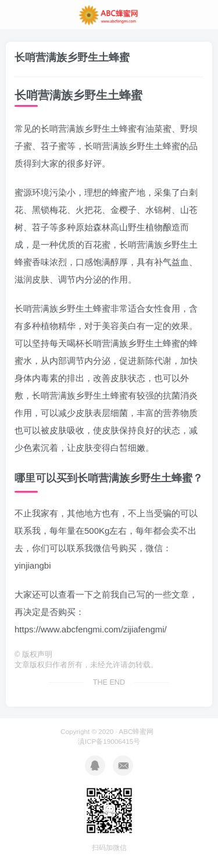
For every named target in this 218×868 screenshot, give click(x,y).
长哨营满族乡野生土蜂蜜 (72, 57)
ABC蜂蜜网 (136, 731)
